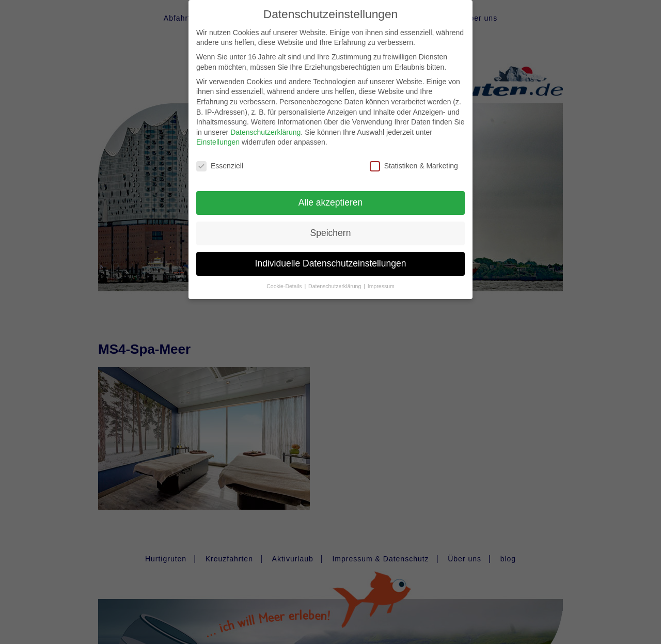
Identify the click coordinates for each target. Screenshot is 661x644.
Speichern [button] (331, 226)
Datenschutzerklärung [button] (335, 279)
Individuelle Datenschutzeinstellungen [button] (331, 256)
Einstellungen (218, 135)
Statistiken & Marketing (414, 159)
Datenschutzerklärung (265, 125)
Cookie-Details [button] (285, 279)
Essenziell (220, 159)
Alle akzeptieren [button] (331, 195)
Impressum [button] (381, 279)
